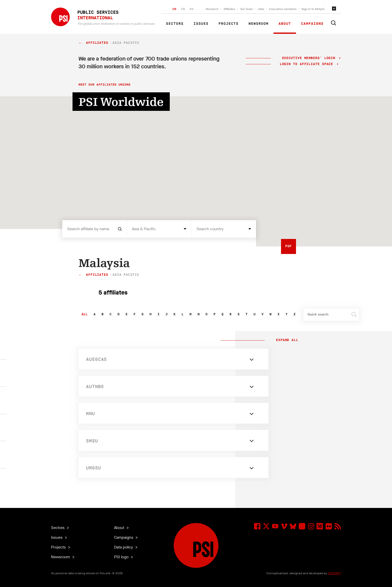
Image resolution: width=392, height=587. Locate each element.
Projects (228, 24)
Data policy (124, 547)
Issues (201, 24)
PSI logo (122, 557)
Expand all (286, 340)
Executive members (283, 9)
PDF (289, 246)
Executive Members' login (309, 58)
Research (212, 9)
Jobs (261, 9)
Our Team (246, 9)
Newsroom (258, 24)
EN (174, 9)
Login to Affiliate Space (308, 64)
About (285, 24)
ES (191, 9)
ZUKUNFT (334, 573)
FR (183, 9)
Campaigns (312, 24)
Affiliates (229, 9)
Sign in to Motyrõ (313, 9)
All (84, 314)
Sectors (175, 24)
